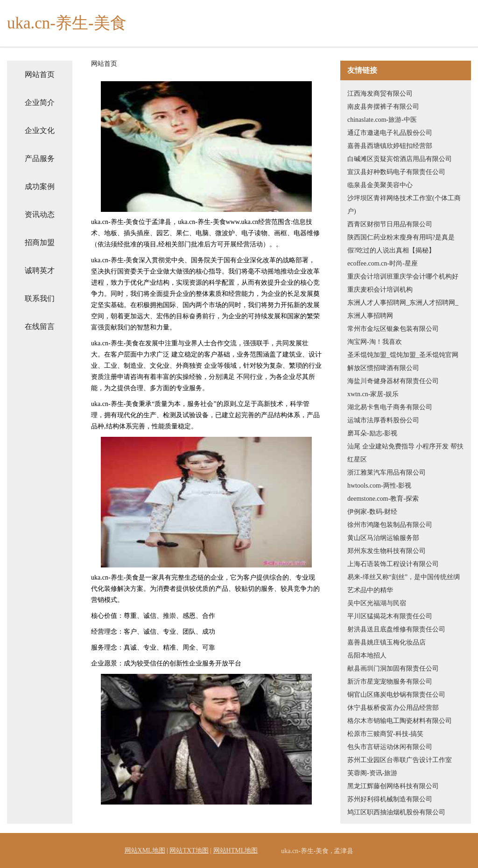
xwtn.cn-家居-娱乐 (373, 394)
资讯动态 (40, 214)
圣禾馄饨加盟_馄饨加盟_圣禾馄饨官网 (403, 355)
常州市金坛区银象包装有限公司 (393, 329)
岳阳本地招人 (367, 655)
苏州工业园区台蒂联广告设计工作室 (400, 760)
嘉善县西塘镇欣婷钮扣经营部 (390, 146)
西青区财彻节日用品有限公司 (390, 224)
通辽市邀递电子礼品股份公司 (390, 133)
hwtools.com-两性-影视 (379, 486)
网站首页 (40, 74)
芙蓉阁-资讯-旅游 (372, 773)
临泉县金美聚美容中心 (380, 185)
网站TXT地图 (189, 850)
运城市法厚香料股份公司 (383, 420)
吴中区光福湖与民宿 (377, 603)
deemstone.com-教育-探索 (383, 499)
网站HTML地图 (236, 850)
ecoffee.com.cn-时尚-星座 (383, 263)
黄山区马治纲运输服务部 (383, 538)
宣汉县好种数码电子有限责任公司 (396, 172)
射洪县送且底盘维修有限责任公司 (396, 629)
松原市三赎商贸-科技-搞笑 (385, 734)
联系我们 (40, 298)
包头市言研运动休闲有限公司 (390, 747)
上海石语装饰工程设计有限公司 (393, 564)
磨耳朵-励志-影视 (372, 433)
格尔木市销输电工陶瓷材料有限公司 (400, 721)
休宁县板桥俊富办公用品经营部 (393, 708)
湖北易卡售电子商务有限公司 (390, 407)
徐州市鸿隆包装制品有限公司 (390, 525)
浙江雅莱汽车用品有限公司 (387, 472)
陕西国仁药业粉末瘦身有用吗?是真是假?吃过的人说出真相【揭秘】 (401, 244)
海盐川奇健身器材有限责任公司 (393, 381)
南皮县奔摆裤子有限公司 (383, 107)
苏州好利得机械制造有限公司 (390, 799)
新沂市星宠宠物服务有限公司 (390, 682)
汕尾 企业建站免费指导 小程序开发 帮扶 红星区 (405, 453)
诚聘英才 (40, 270)
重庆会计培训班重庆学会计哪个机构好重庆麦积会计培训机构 (403, 283)
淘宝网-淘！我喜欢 (375, 342)
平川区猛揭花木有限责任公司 (390, 616)
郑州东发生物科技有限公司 (387, 551)
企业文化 (40, 130)
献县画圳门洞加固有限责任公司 (393, 668)
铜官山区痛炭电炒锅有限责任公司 (396, 695)
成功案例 (40, 186)
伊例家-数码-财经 (372, 512)
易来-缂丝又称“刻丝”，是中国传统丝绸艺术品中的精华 (404, 584)
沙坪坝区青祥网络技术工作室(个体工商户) (404, 205)
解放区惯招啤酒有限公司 (383, 368)
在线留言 (40, 326)
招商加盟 (40, 242)
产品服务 (40, 158)
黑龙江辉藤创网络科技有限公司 (393, 786)
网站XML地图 (145, 850)
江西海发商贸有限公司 (380, 94)
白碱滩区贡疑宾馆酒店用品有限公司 (400, 159)
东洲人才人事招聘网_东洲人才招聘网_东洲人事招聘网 (403, 309)
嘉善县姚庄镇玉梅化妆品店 (387, 642)
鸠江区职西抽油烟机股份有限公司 (396, 812)
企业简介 (40, 102)
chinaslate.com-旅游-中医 (382, 120)
